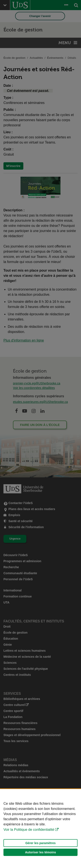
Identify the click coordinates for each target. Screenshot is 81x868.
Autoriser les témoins (40, 852)
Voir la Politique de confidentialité (29, 830)
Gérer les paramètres (40, 843)
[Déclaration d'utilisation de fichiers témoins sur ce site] (40, 829)
